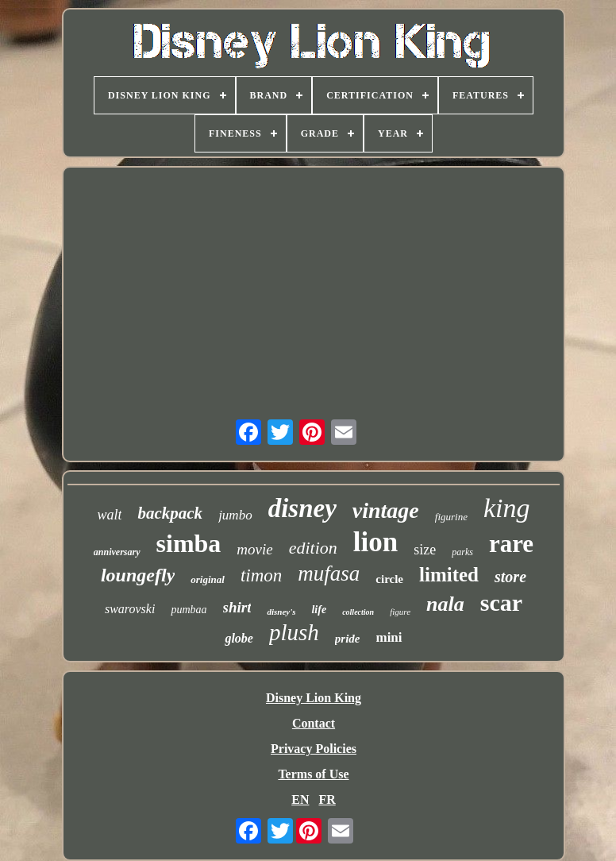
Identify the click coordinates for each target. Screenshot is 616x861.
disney (302, 508)
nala (445, 604)
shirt (237, 607)
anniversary (117, 552)
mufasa (329, 573)
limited (449, 575)
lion (375, 542)
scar (501, 602)
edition (313, 548)
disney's (281, 612)
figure (400, 612)
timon (261, 575)
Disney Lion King (314, 698)
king (507, 508)
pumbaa (189, 610)
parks (462, 552)
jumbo (235, 515)
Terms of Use (313, 774)
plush (294, 632)
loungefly (138, 575)
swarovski (130, 609)
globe (239, 638)
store (510, 577)
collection (358, 612)
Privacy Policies (314, 749)
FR (327, 799)
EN (300, 799)
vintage (386, 510)
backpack (170, 513)
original (208, 579)
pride (348, 639)
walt (109, 515)
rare (511, 544)
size (425, 550)
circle (389, 579)
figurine (451, 517)
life (319, 610)
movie (254, 549)
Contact (314, 723)
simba (189, 543)
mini (389, 637)
